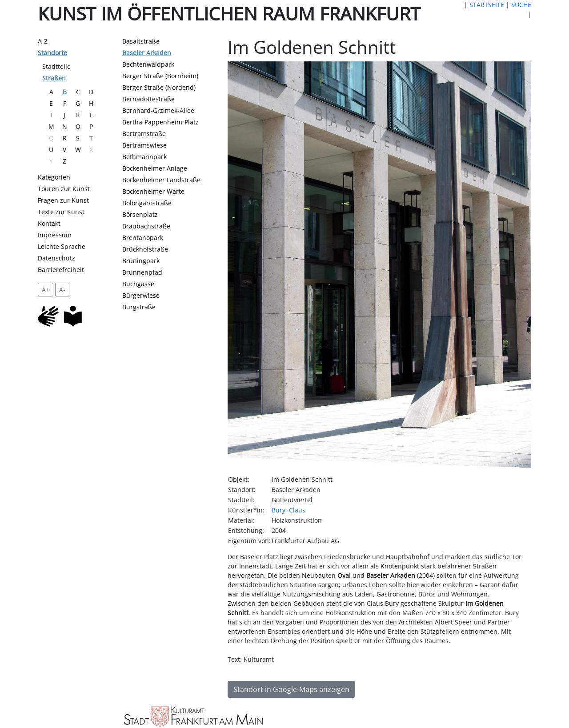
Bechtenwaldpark (148, 64)
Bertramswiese (144, 145)
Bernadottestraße (148, 99)
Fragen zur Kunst (63, 200)
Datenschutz (56, 258)
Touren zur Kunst (64, 189)
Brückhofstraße (145, 249)
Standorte (52, 53)
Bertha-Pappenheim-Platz (160, 122)
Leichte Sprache (62, 246)
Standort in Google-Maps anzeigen (291, 689)
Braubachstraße (146, 226)
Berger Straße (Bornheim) (160, 76)
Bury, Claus (289, 510)
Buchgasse (138, 284)
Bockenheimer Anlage (155, 168)
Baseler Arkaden (147, 53)
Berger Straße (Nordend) (159, 87)
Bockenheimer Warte (153, 191)
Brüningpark (141, 261)
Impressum (55, 235)
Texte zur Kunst (61, 212)
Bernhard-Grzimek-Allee (158, 110)
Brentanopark (143, 238)
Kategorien (54, 177)
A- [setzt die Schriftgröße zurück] (62, 290)
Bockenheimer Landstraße (161, 180)
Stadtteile (56, 66)
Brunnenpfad (142, 272)
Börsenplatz (140, 214)
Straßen (54, 78)
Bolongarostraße (147, 203)
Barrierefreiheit (61, 270)
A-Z (43, 41)
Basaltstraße (141, 41)
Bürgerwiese (141, 295)
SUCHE (521, 5)
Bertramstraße (144, 134)
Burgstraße (139, 307)
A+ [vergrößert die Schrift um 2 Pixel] (46, 290)
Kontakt (49, 223)
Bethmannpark (144, 157)
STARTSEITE (487, 5)
